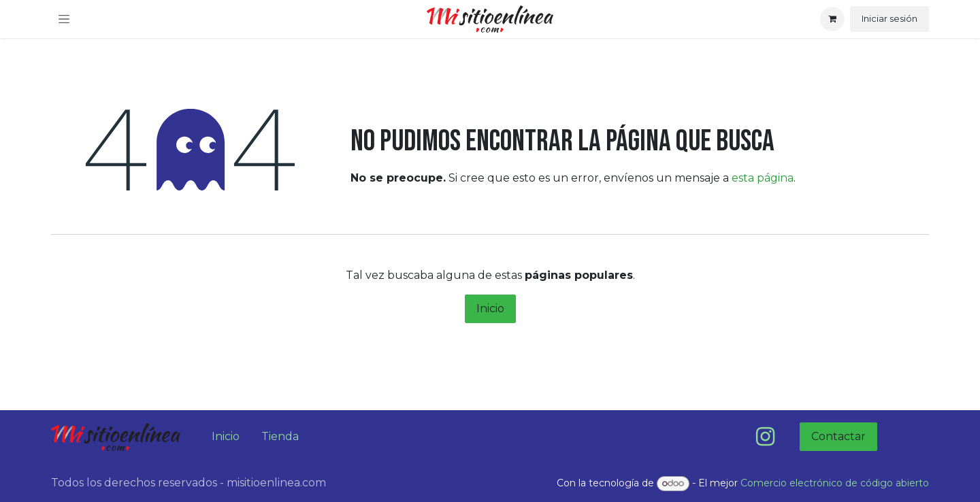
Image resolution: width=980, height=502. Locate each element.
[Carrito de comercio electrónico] (832, 19)
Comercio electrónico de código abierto (835, 483)
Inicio (490, 308)
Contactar (838, 436)
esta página (763, 178)
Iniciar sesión (889, 18)
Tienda (280, 436)
